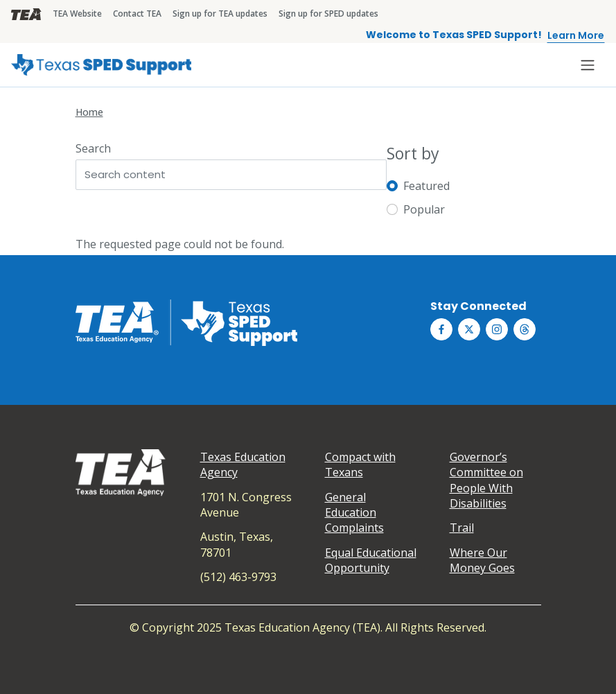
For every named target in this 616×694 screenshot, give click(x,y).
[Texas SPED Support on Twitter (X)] (469, 329)
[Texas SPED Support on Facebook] (441, 329)
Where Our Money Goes (482, 560)
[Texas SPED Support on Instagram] (497, 329)
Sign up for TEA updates (220, 14)
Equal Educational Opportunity (371, 560)
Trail (462, 528)
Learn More (576, 35)
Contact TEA (137, 14)
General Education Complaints (354, 513)
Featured (426, 186)
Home (89, 112)
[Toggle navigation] (588, 65)
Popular (424, 209)
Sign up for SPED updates (328, 14)
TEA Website (77, 14)
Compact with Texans (360, 465)
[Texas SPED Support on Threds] (525, 329)
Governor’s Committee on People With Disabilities (486, 480)
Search (93, 148)
